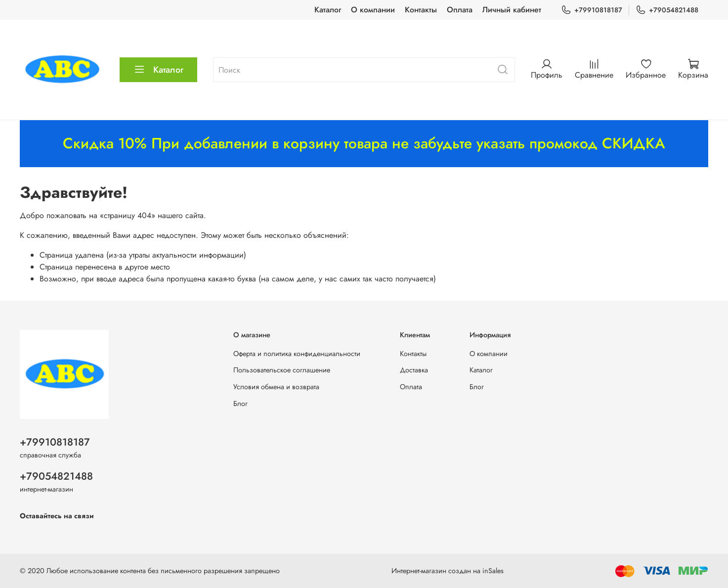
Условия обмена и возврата (276, 387)
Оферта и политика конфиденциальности (297, 354)
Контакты (421, 10)
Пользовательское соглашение (282, 370)
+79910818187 (592, 10)
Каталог (328, 10)
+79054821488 (667, 10)
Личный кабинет (512, 10)
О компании (373, 10)
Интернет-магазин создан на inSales (448, 571)
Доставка (414, 370)
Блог (240, 404)
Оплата (460, 10)
